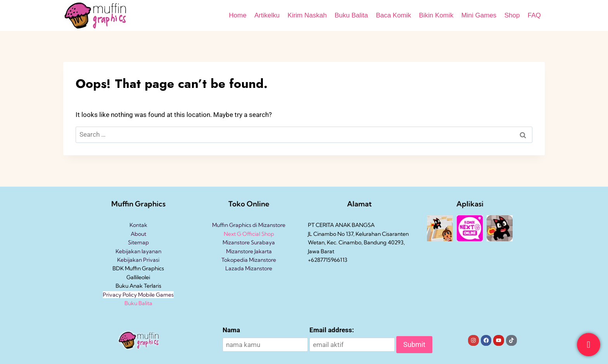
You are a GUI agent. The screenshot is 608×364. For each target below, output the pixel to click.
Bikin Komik (436, 15)
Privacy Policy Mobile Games (138, 295)
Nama (231, 330)
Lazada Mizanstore (249, 268)
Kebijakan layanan (138, 251)
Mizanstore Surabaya (249, 242)
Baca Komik (393, 15)
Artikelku (267, 15)
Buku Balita (351, 15)
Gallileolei (138, 277)
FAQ (534, 15)
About (138, 234)
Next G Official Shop (249, 234)
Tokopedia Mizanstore (249, 260)
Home (237, 15)
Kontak (138, 225)
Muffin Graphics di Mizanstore (249, 225)
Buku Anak (129, 286)
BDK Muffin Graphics (138, 268)
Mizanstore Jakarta (249, 251)
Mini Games (479, 15)
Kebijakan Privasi (138, 260)
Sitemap (138, 242)
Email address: (332, 330)
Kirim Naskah (307, 15)
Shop (512, 15)
